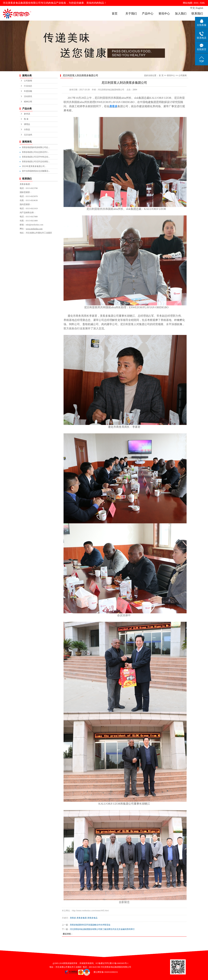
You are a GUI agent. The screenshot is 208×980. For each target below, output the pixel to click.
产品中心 (148, 14)
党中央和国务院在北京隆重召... (36, 171)
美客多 (73, 918)
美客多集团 (82, 918)
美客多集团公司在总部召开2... (35, 152)
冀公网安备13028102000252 (104, 972)
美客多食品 (92, 918)
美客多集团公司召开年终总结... (36, 157)
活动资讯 (28, 96)
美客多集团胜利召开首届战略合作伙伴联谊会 (90, 925)
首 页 (161, 75)
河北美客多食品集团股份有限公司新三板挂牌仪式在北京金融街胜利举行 (102, 929)
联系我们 (197, 14)
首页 (115, 14)
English (199, 8)
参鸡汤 (27, 114)
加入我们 (181, 14)
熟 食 (26, 119)
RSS (196, 3)
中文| (193, 8)
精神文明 (28, 102)
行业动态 (28, 86)
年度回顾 (28, 91)
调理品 (27, 124)
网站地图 (188, 3)
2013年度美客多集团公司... (34, 166)
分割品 (27, 129)
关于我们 (131, 14)
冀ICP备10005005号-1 (119, 963)
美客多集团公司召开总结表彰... (36, 162)
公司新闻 (28, 81)
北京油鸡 (28, 135)
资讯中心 (164, 14)
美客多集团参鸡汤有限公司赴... (36, 147)
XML (203, 3)
